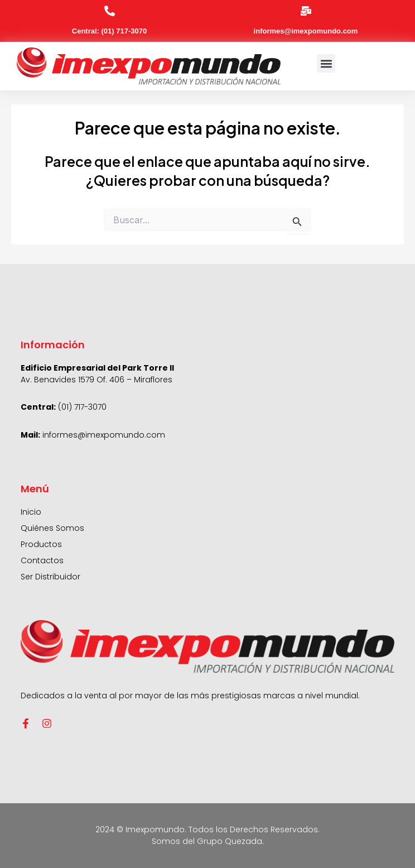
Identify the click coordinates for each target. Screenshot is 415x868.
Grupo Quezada (230, 841)
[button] (326, 63)
